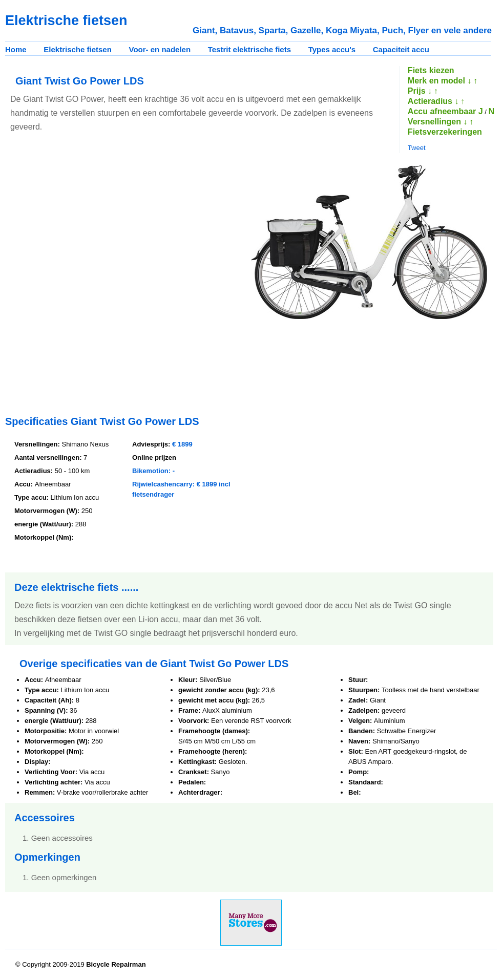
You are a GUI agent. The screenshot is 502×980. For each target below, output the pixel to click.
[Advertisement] (116, 281)
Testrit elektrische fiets (249, 49)
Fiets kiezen (431, 70)
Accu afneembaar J (445, 111)
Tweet (417, 148)
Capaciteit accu (401, 49)
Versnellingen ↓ (437, 122)
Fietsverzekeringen (445, 132)
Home (16, 49)
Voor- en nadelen (160, 49)
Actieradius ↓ (433, 101)
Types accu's (332, 49)
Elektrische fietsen (78, 49)
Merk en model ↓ (440, 81)
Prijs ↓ (420, 91)
